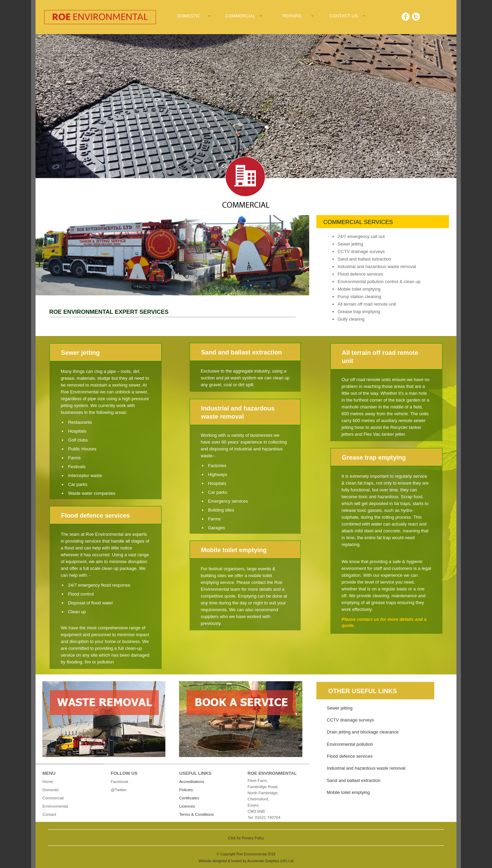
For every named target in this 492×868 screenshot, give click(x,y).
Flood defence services (350, 756)
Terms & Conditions (196, 814)
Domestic (51, 790)
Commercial (53, 798)
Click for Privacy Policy (246, 838)
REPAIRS (292, 16)
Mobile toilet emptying (348, 792)
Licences (187, 806)
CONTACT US (344, 16)
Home (48, 781)
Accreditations (192, 781)
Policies (186, 790)
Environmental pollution (350, 744)
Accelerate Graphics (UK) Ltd (270, 861)
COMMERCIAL (240, 16)
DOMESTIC (189, 16)
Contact (49, 814)
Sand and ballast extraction (354, 780)
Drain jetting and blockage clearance (363, 732)
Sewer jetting (340, 708)
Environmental (55, 806)
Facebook (119, 781)
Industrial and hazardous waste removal (366, 768)
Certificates (189, 798)
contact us (368, 619)
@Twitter (119, 790)
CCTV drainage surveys (351, 720)
